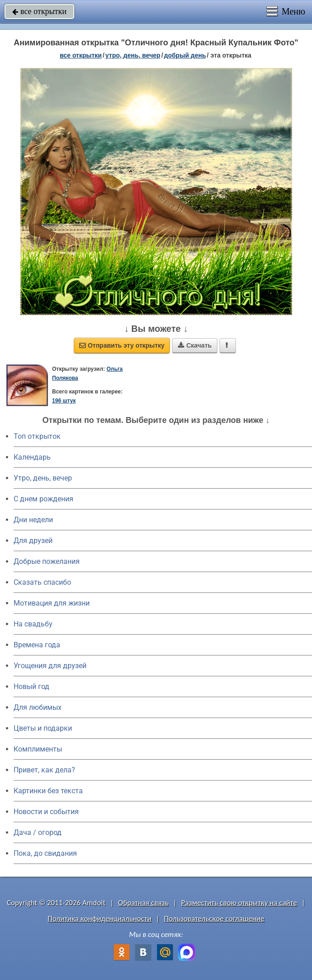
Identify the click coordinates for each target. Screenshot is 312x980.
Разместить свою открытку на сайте (239, 903)
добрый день (185, 55)
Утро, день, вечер (43, 478)
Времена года (37, 645)
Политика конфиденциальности (99, 919)
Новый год (31, 686)
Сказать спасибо (42, 582)
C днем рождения (43, 499)
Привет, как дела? (44, 770)
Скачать (195, 345)
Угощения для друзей (50, 666)
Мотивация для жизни (52, 603)
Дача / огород (38, 832)
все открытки (39, 11)
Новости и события (46, 812)
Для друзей (33, 541)
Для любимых (38, 707)
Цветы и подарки (43, 728)
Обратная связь (144, 903)
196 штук (64, 401)
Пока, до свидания (45, 853)
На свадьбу (33, 624)
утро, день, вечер (133, 55)
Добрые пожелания (47, 561)
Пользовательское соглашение (214, 919)
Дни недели (33, 520)
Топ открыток (37, 436)
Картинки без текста (48, 791)
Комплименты (38, 749)
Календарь (32, 457)
